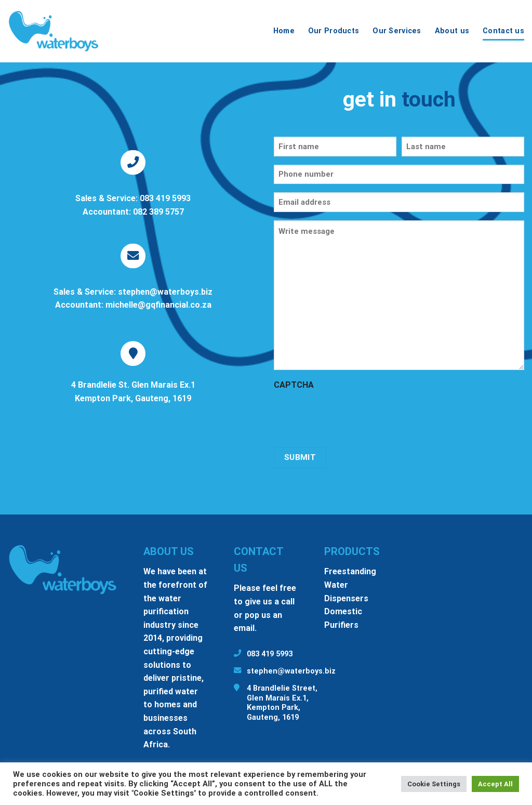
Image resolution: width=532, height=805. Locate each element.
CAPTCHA (294, 385)
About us (452, 31)
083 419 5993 (270, 654)
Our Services (397, 31)
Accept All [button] (495, 784)
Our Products (334, 31)
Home (284, 31)
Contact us (503, 31)
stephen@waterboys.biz (291, 671)
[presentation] (353, 416)
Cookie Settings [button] (434, 784)
